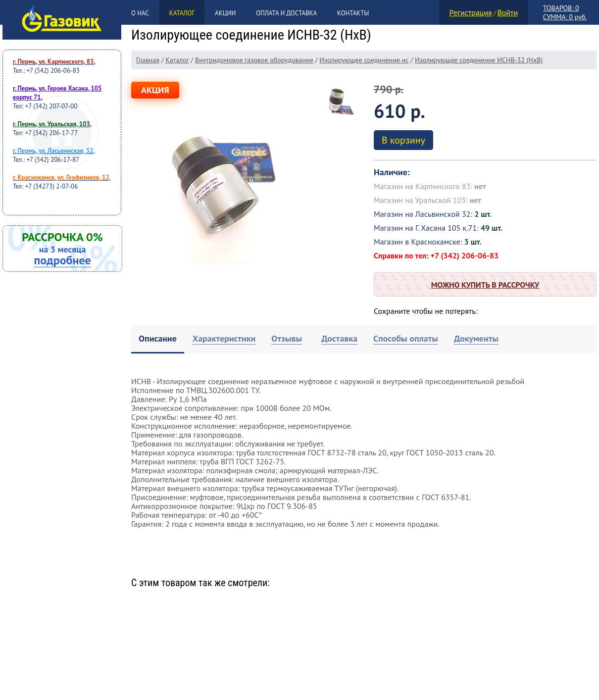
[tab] (158, 339)
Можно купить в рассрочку (485, 285)
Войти (507, 12)
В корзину (403, 140)
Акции (225, 13)
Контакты (353, 13)
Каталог (182, 13)
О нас (140, 13)
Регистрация (471, 12)
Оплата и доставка (286, 13)
